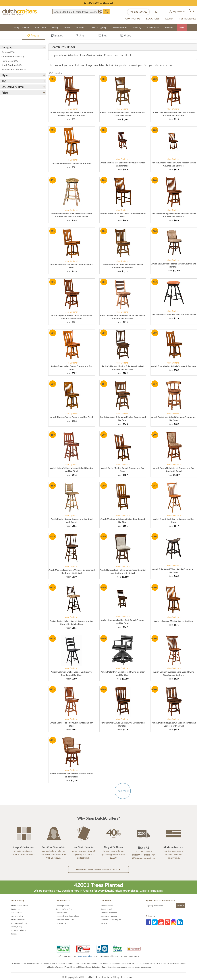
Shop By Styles (107, 906)
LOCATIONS (153, 19)
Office (67, 28)
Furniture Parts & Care (14, 69)
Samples (169, 28)
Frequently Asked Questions (67, 916)
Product (34, 36)
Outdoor (80, 28)
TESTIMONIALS (188, 19)
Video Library (61, 913)
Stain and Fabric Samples (111, 920)
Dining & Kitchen (21, 28)
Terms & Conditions (19, 923)
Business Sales (17, 916)
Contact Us (15, 909)
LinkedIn (180, 922)
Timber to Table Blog (64, 909)
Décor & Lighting (98, 28)
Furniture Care (62, 923)
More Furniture (120, 28)
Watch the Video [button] (98, 869)
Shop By (137, 28)
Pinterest (167, 922)
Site (80, 36)
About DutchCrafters (19, 906)
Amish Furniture (12, 65)
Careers (14, 934)
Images (57, 36)
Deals (182, 28)
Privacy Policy (17, 927)
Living (55, 28)
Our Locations (17, 913)
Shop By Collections (109, 913)
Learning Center (62, 906)
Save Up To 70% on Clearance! (98, 3)
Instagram (174, 922)
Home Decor (10, 61)
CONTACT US (133, 19)
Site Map (104, 923)
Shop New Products (109, 916)
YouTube (161, 922)
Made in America (18, 920)
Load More (123, 791)
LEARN (169, 19)
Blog (103, 36)
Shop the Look (107, 909)
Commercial (153, 28)
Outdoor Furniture (13, 56)
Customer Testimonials (65, 920)
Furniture (8, 52)
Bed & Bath (41, 28)
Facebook (149, 922)
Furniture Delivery (18, 930)
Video (126, 36)
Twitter (155, 922)
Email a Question (85, 956)
